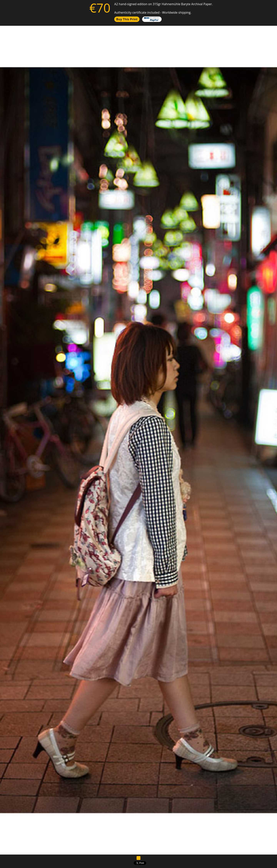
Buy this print (127, 19)
